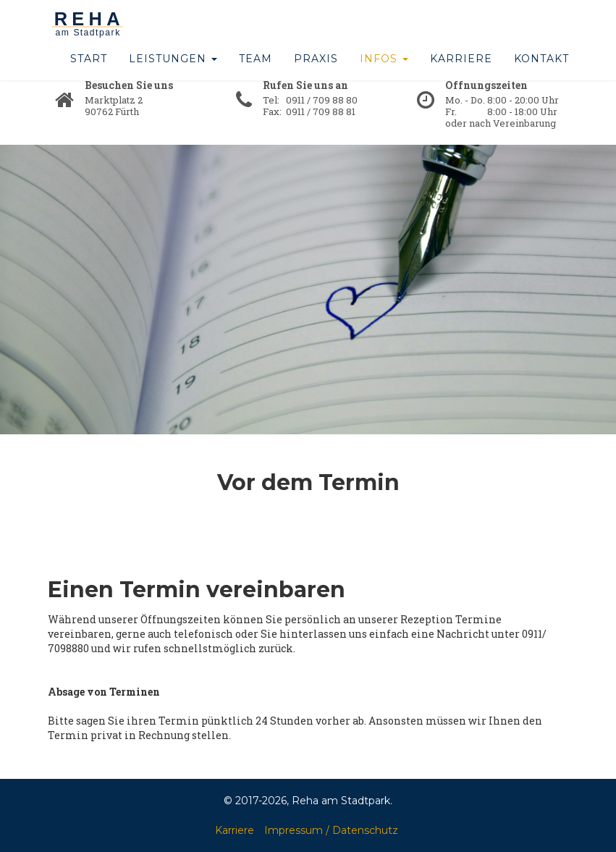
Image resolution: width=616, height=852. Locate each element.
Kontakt (541, 72)
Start (89, 72)
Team (256, 72)
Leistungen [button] (173, 72)
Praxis (316, 72)
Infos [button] (384, 72)
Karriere (461, 72)
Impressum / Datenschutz (331, 830)
